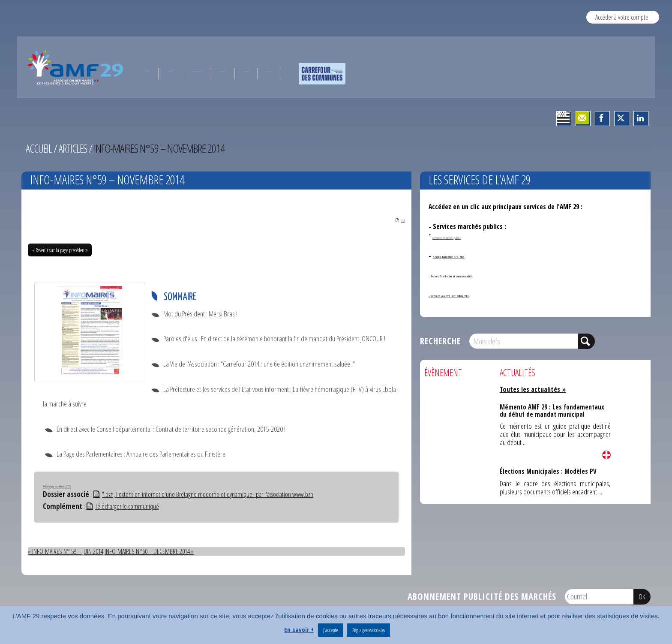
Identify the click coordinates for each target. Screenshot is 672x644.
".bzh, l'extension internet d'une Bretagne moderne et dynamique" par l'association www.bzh (210, 495)
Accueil (39, 148)
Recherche (440, 341)
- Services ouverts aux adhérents (475, 295)
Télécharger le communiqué (124, 507)
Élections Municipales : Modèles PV (548, 471)
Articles (75, 148)
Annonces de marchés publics (465, 236)
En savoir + (299, 629)
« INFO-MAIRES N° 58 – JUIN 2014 (68, 551)
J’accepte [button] (330, 630)
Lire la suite (606, 455)
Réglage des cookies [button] (369, 630)
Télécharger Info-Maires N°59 (76, 486)
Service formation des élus (471, 256)
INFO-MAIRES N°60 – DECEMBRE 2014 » (157, 551)
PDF (395, 220)
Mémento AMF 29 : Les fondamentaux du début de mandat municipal (552, 410)
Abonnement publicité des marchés (482, 596)
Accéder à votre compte (622, 17)
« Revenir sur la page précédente (60, 251)
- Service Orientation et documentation (485, 275)
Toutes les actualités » (535, 389)
